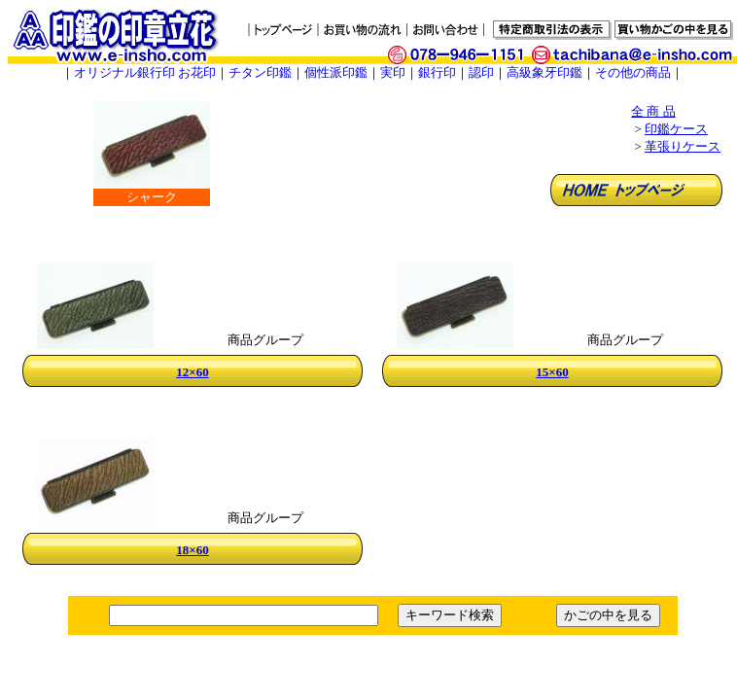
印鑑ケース (676, 129)
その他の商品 (633, 72)
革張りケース (683, 146)
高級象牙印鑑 (544, 72)
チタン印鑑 (260, 72)
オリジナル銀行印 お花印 (145, 72)
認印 (481, 72)
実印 (393, 72)
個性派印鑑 (336, 72)
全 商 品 (653, 111)
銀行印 (437, 72)
